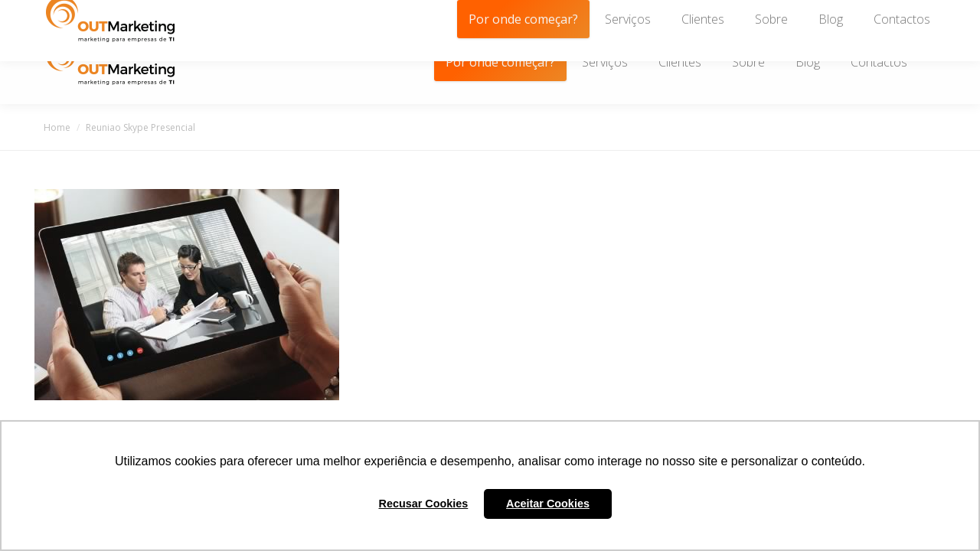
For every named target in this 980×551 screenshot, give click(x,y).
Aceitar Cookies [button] (548, 504)
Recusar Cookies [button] (424, 504)
